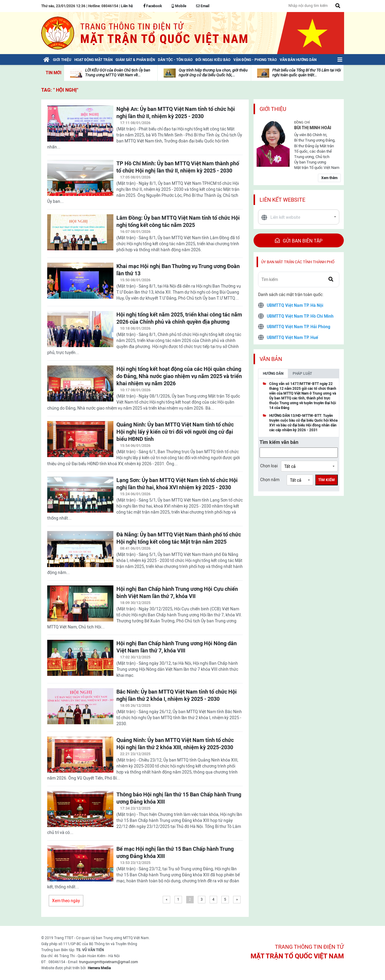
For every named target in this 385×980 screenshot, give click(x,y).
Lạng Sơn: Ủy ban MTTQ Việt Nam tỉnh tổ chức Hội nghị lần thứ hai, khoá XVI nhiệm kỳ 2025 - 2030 (177, 484)
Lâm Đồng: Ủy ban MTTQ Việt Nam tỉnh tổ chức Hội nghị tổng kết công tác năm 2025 (178, 221)
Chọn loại (269, 466)
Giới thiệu (273, 109)
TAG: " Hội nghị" (60, 90)
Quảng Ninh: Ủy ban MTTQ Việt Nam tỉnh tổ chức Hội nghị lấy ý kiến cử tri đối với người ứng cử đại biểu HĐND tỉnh (175, 432)
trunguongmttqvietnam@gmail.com (109, 962)
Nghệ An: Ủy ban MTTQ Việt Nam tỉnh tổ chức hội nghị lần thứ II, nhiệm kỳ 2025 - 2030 (176, 113)
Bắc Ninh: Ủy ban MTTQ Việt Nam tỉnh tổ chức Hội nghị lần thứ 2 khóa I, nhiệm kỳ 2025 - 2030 (177, 695)
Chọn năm (270, 480)
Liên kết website (282, 200)
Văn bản (271, 359)
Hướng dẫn (273, 374)
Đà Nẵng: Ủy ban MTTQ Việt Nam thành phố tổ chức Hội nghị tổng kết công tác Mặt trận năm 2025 (179, 538)
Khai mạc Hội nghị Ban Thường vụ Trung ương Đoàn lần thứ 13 (178, 270)
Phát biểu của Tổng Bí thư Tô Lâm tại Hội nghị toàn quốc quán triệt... (306, 73)
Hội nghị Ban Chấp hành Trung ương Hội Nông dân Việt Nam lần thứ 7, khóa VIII (177, 647)
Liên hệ (127, 6)
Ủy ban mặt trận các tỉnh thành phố (298, 262)
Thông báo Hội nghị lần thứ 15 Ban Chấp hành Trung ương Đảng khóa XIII (179, 798)
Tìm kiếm (326, 480)
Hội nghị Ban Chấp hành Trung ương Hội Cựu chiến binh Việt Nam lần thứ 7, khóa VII (177, 592)
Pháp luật (302, 374)
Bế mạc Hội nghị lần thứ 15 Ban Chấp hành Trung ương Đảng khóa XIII (175, 852)
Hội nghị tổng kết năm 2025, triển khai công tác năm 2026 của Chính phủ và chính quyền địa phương (179, 318)
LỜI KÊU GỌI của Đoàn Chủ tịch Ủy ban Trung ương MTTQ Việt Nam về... (118, 73)
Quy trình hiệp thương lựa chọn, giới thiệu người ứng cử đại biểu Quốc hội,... (213, 73)
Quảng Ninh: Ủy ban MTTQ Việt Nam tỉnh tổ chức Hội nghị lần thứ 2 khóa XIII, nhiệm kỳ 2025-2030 (175, 744)
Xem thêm (329, 178)
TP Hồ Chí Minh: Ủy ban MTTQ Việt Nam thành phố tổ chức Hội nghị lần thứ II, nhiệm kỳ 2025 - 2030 (178, 167)
